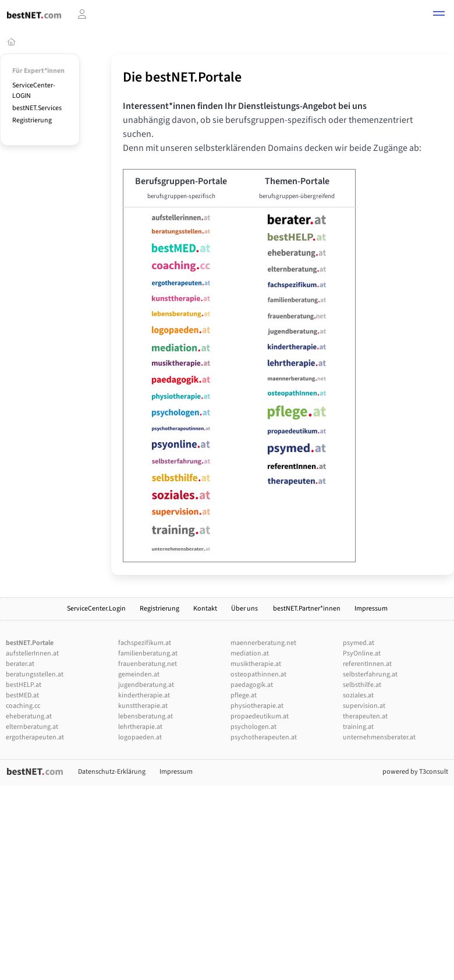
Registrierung (32, 120)
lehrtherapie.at (140, 727)
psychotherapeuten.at (264, 737)
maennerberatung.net (263, 643)
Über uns (245, 609)
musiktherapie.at (256, 664)
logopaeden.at (140, 737)
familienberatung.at (148, 653)
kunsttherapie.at (143, 706)
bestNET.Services (37, 108)
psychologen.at (253, 727)
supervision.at (364, 706)
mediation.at (250, 653)
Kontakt (205, 609)
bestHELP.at (24, 685)
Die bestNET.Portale (182, 77)
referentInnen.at (367, 664)
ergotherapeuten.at (35, 737)
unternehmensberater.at (379, 737)
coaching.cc (23, 706)
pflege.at (244, 695)
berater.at (20, 664)
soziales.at (358, 695)
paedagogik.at (252, 685)
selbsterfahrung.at (370, 674)
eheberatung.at (29, 716)
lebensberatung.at (146, 716)
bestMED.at (22, 695)
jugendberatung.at (146, 685)
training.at (358, 727)
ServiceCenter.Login (96, 609)
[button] (439, 15)
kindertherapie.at (144, 695)
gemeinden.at (139, 674)
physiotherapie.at (257, 706)
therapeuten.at (365, 716)
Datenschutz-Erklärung (112, 772)
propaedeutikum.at (260, 716)
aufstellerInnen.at (32, 653)
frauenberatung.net (148, 664)
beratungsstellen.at (35, 674)
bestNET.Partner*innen (307, 609)
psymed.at (359, 643)
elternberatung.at (32, 727)
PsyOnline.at (362, 653)
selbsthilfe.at (362, 685)
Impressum (371, 609)
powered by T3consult (415, 772)
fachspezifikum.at (145, 643)
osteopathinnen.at (258, 674)
